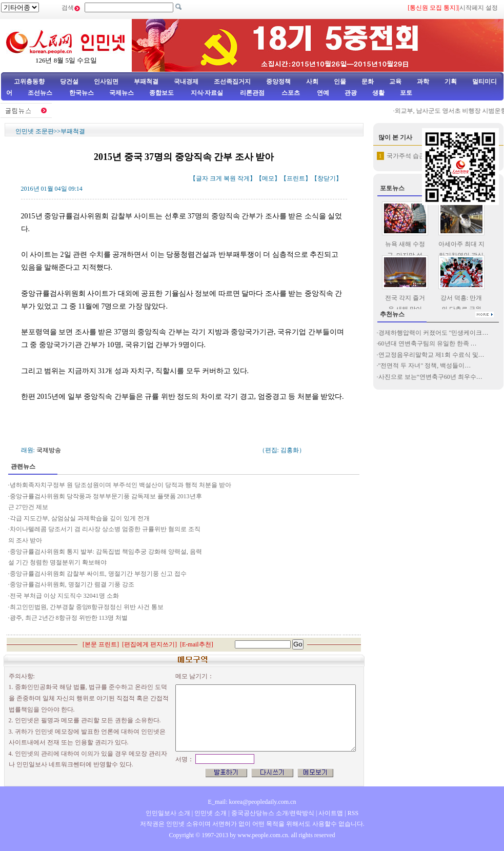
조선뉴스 (41, 93)
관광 (351, 93)
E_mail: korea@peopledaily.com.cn (252, 802)
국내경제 (186, 82)
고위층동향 (29, 82)
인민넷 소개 (210, 813)
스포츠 (290, 93)
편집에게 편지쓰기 (149, 644)
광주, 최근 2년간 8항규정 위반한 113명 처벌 (69, 618)
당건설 (69, 82)
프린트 (296, 178)
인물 (340, 82)
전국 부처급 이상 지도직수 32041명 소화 (64, 596)
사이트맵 (331, 813)
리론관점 (252, 93)
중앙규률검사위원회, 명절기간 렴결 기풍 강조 (72, 584)
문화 (368, 82)
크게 (216, 178)
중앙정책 (278, 82)
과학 (423, 82)
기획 (451, 82)
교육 (395, 82)
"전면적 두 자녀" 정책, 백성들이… (425, 366)
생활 (378, 93)
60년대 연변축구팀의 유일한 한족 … (428, 343)
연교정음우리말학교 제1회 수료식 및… (431, 355)
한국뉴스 (82, 93)
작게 (244, 178)
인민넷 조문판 (35, 131)
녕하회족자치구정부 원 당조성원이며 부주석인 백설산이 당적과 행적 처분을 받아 (120, 485)
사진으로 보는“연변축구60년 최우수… (430, 377)
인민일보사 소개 (168, 813)
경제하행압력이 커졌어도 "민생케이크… (434, 333)
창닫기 (327, 178)
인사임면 (106, 82)
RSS (353, 813)
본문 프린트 (101, 644)
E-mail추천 (197, 644)
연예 (322, 93)
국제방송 (49, 450)
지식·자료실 (208, 93)
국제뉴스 (122, 93)
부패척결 (146, 82)
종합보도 (162, 93)
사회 (312, 82)
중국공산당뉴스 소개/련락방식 (273, 813)
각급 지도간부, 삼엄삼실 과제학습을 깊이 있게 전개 (80, 518)
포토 (406, 93)
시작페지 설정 (479, 8)
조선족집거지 (232, 82)
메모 (268, 178)
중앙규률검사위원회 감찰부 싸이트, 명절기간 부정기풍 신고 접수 (98, 574)
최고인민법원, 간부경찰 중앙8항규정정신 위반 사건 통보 (87, 607)
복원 (230, 178)
